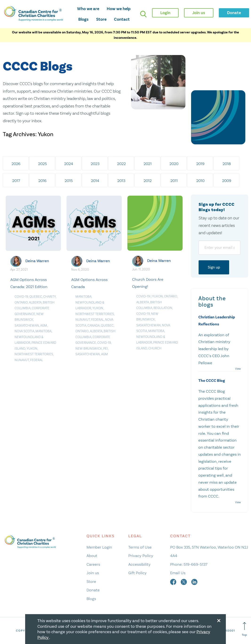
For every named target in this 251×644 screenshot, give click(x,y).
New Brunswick (89, 349)
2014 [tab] (95, 181)
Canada (94, 326)
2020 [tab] (174, 164)
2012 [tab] (148, 181)
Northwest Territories (34, 354)
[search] (143, 14)
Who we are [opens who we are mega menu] (88, 9)
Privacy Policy (141, 556)
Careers (93, 564)
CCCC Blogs (38, 67)
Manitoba (43, 331)
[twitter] (184, 581)
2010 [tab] (200, 181)
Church (155, 348)
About (92, 556)
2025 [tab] (42, 164)
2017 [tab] (16, 181)
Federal (37, 360)
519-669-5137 (195, 564)
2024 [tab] (69, 164)
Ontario (21, 302)
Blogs (83, 19)
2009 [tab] (227, 181)
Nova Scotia (24, 331)
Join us (93, 573)
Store (101, 19)
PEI (106, 349)
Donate (93, 590)
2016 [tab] (42, 181)
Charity (49, 297)
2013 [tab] (121, 181)
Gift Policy (137, 573)
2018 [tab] (227, 164)
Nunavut (22, 360)
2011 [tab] (174, 181)
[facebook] (174, 581)
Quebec (36, 297)
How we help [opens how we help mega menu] (119, 9)
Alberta (35, 302)
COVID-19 (21, 297)
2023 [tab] (95, 164)
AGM (44, 326)
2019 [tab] (200, 164)
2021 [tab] (148, 164)
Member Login (99, 547)
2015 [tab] (69, 181)
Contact (122, 19)
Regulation (163, 308)
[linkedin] (194, 581)
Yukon (32, 349)
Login (165, 13)
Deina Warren (37, 261)
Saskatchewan (27, 326)
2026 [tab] (16, 164)
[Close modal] (219, 620)
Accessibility (139, 564)
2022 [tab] (121, 164)
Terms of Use (140, 547)
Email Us (178, 573)
